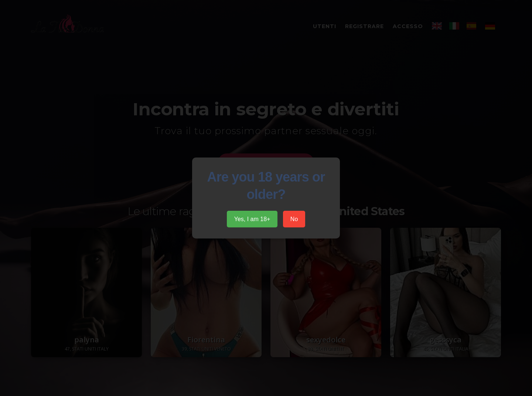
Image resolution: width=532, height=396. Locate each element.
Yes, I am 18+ (252, 219)
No (294, 219)
